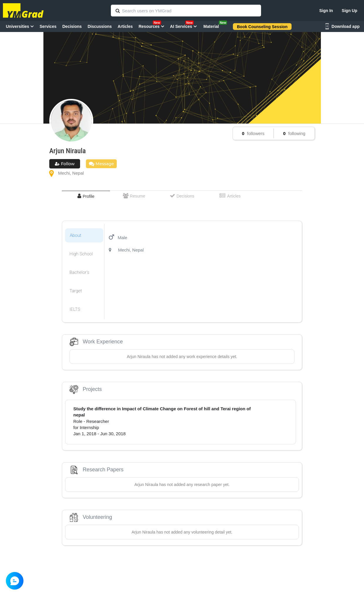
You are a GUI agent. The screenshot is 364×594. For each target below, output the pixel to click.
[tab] (86, 196)
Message (101, 164)
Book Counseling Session (262, 27)
